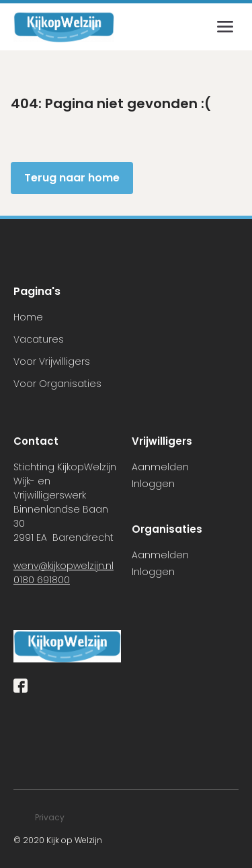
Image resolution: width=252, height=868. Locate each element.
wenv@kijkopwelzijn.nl (64, 566)
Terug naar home (72, 178)
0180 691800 (42, 580)
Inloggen (153, 484)
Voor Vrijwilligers (52, 361)
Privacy (50, 817)
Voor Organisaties (57, 384)
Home (28, 317)
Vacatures (39, 339)
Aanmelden (160, 467)
